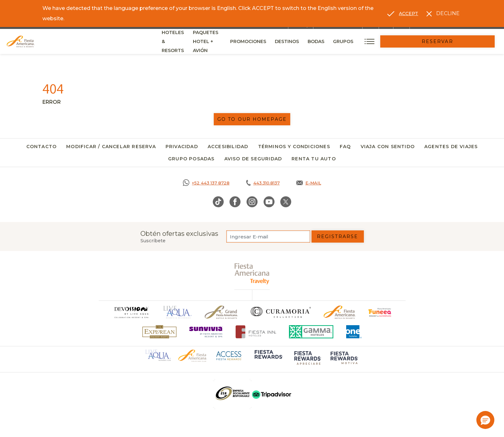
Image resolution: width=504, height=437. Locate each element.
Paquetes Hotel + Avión (252, 44)
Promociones (310, 41)
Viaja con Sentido (388, 147)
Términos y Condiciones (294, 147)
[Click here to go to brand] (131, 312)
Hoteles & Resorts (187, 41)
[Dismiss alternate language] (443, 13)
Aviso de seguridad (253, 159)
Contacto (42, 147)
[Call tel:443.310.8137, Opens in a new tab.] (263, 183)
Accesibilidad (228, 147)
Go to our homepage (252, 119)
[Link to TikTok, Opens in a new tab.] (218, 202)
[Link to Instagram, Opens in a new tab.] (252, 202)
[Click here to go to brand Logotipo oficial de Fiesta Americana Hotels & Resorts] (340, 312)
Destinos (349, 41)
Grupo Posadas (191, 159)
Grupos (405, 41)
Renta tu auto (314, 159)
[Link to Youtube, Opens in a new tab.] (269, 202)
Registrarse (337, 236)
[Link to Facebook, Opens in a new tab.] (235, 202)
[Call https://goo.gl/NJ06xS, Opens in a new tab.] (206, 183)
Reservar (469, 41)
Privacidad (182, 147)
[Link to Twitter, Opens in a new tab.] (286, 202)
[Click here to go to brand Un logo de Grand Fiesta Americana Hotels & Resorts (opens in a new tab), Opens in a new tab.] (221, 312)
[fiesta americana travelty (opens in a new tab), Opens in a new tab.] (252, 274)
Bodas (378, 41)
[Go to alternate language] (403, 13)
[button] (485, 420)
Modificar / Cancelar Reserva (111, 147)
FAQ (345, 147)
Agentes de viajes (451, 147)
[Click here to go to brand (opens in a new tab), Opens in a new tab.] (380, 312)
